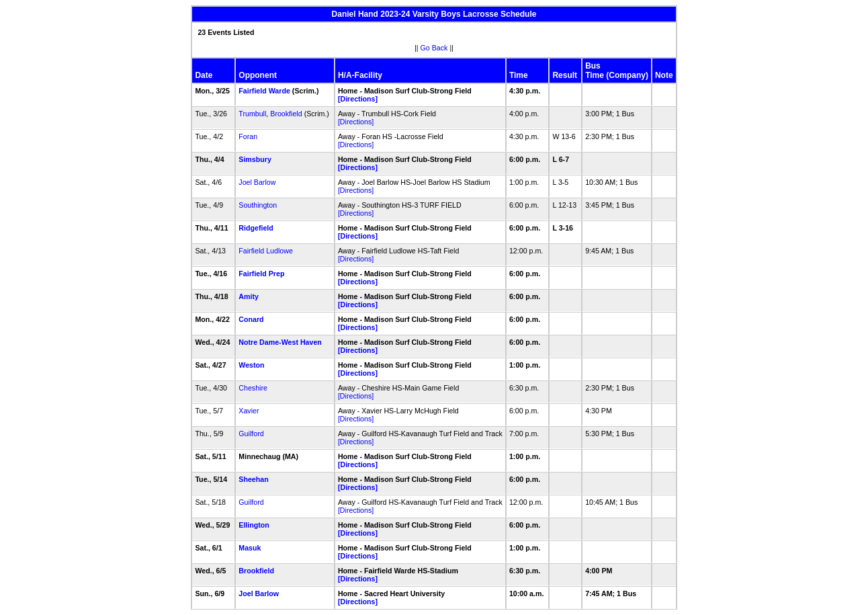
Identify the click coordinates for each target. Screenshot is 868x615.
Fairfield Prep (261, 274)
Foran (248, 136)
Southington (258, 205)
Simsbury (255, 159)
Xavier (249, 411)
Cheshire (253, 388)
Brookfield (286, 114)
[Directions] (358, 99)
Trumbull (252, 114)
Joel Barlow (257, 182)
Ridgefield (256, 228)
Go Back (434, 48)
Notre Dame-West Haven (280, 342)
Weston (251, 365)
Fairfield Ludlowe (266, 251)
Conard (251, 319)
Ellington (254, 525)
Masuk (250, 548)
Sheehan (253, 479)
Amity (249, 296)
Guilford (251, 434)
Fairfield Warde (264, 91)
